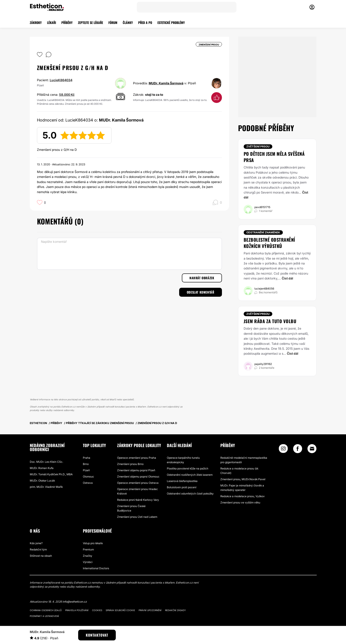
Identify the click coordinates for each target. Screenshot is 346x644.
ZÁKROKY (36, 22)
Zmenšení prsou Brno (130, 464)
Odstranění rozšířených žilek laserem (190, 475)
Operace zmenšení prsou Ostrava (138, 483)
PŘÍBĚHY (67, 22)
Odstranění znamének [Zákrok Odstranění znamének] (263, 232)
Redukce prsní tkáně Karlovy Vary (138, 500)
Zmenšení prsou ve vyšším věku (240, 502)
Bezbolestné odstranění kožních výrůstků (269, 243)
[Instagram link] (283, 450)
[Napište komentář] (129, 254)
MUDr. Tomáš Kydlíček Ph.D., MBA (51, 474)
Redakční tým (38, 549)
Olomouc (88, 477)
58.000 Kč (67, 95)
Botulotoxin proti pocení (182, 487)
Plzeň (86, 470)
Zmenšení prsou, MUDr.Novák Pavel (243, 479)
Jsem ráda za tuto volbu (270, 321)
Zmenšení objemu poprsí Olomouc (138, 477)
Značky (88, 556)
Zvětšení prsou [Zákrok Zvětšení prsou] (258, 146)
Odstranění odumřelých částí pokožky (190, 494)
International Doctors (96, 568)
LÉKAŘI (52, 22)
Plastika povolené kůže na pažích (188, 468)
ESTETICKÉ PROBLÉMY (171, 22)
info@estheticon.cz (75, 602)
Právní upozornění (150, 610)
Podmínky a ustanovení (44, 616)
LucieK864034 (61, 80)
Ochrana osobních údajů (46, 610)
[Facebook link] (298, 450)
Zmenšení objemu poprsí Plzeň (136, 470)
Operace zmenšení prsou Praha (137, 458)
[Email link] (312, 449)
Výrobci (88, 562)
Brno (86, 464)
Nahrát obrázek (202, 278)
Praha (87, 458)
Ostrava (88, 483)
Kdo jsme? (36, 543)
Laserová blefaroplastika (182, 481)
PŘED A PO (145, 22)
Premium (88, 549)
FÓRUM (113, 22)
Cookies (97, 610)
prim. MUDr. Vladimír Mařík (46, 487)
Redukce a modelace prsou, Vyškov (243, 496)
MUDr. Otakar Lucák (42, 481)
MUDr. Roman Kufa (42, 468)
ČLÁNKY (128, 22)
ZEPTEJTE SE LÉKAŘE (90, 22)
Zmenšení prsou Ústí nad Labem (137, 517)
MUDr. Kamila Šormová (166, 83)
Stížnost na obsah (41, 556)
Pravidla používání (77, 610)
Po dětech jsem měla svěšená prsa (274, 157)
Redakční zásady (175, 610)
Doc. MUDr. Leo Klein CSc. (46, 462)
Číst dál (287, 278)
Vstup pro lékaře (93, 543)
